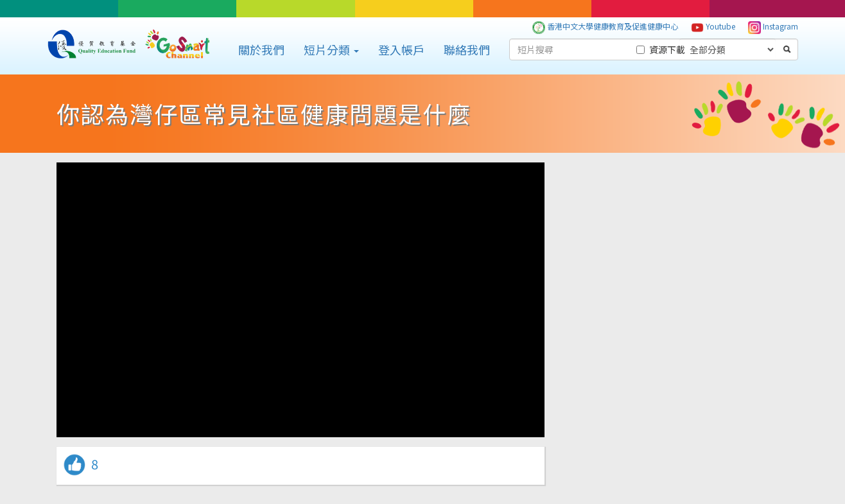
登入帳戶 (401, 49)
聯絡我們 (467, 49)
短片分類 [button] (331, 49)
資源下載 (661, 49)
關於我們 (261, 49)
